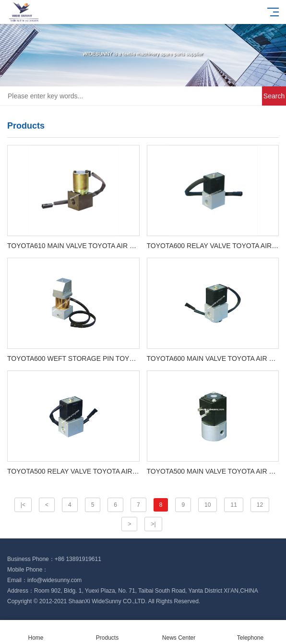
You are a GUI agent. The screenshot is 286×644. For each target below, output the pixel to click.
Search (274, 96)
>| (153, 524)
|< (23, 505)
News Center (179, 632)
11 (233, 505)
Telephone (250, 632)
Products (107, 632)
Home (36, 632)
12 (260, 505)
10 (208, 505)
